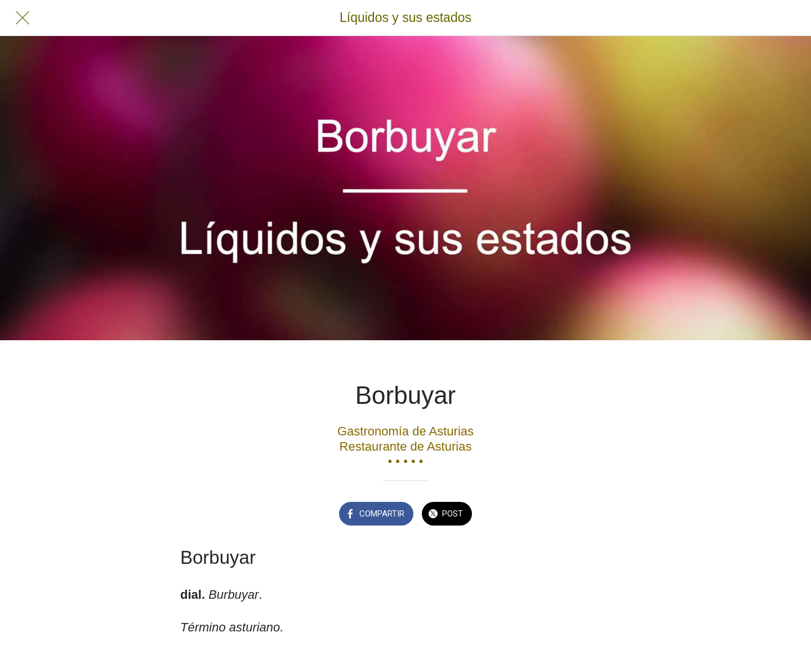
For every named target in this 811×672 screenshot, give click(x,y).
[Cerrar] (23, 18)
